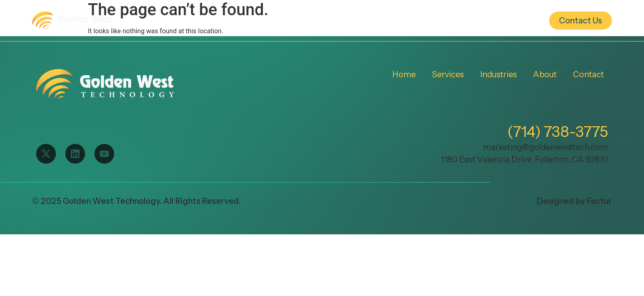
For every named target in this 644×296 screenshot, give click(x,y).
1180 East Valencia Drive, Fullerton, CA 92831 (524, 160)
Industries (383, 21)
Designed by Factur (574, 201)
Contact (588, 74)
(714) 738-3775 (558, 132)
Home (259, 21)
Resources (505, 21)
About (443, 21)
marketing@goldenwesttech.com (545, 147)
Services (318, 21)
